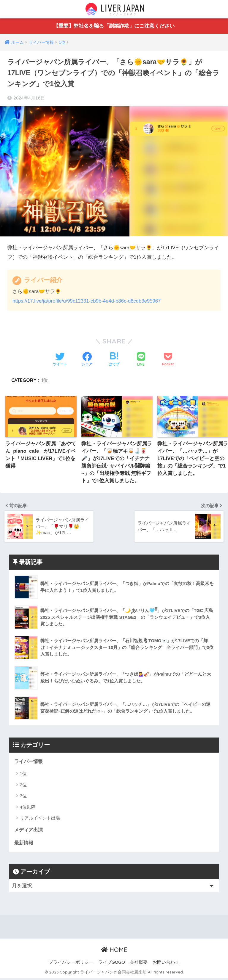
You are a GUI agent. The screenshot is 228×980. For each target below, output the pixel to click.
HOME (114, 951)
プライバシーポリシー (71, 964)
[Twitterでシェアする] (60, 360)
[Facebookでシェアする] (87, 360)
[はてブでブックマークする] (114, 360)
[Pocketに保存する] (168, 360)
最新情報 (24, 844)
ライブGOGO (112, 964)
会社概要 (139, 964)
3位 (23, 797)
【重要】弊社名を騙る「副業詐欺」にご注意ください (114, 26)
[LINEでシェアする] (141, 360)
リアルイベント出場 (40, 819)
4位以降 (28, 808)
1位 (45, 380)
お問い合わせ (166, 964)
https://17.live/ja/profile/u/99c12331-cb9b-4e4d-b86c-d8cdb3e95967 (89, 301)
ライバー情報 (29, 763)
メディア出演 (29, 831)
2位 (23, 786)
